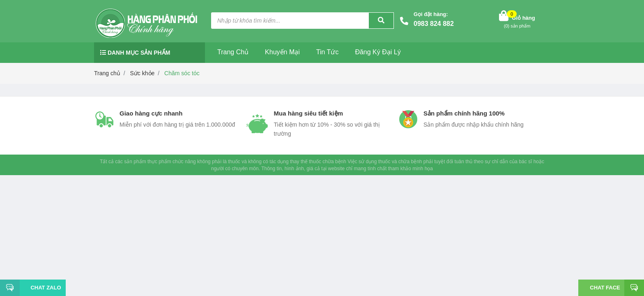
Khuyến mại (282, 52)
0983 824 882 (434, 24)
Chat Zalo (43, 288)
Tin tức (328, 52)
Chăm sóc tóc (182, 73)
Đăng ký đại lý (378, 52)
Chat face (605, 288)
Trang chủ (233, 52)
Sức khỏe (143, 73)
